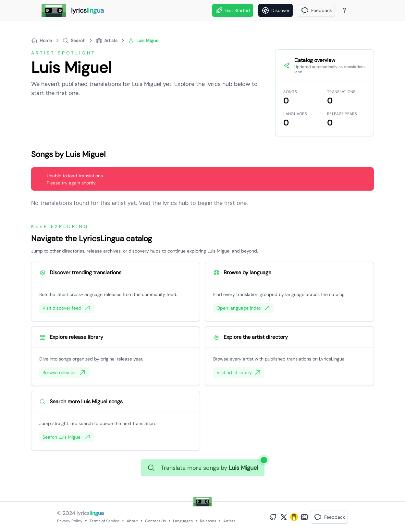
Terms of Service (104, 521)
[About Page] (345, 10)
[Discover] (276, 10)
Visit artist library (239, 372)
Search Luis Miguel (67, 437)
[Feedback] (316, 10)
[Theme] (357, 10)
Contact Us (155, 521)
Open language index (243, 308)
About (132, 521)
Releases (208, 521)
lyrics (90, 513)
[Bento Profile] (304, 517)
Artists (229, 521)
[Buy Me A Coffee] (294, 517)
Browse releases (64, 372)
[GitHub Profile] (273, 517)
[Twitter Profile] (284, 517)
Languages (183, 521)
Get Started (233, 10)
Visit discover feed (67, 308)
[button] (316, 10)
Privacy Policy (70, 521)
